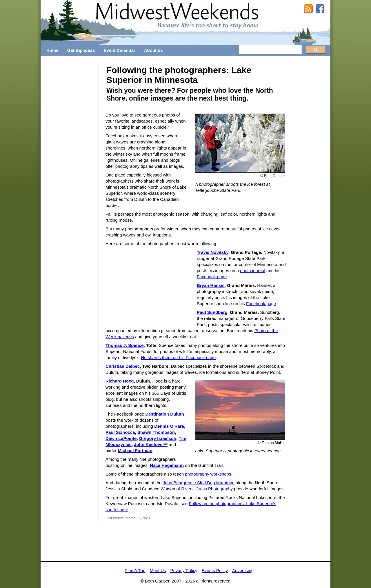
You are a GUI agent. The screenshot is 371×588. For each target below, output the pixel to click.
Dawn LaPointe (121, 438)
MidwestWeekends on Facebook (320, 9)
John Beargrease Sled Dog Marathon (199, 483)
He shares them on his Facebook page (178, 357)
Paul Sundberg (212, 312)
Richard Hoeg (120, 381)
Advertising (243, 570)
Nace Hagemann (167, 465)
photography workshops (208, 474)
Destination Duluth (164, 414)
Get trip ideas (81, 50)
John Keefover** (151, 444)
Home (52, 50)
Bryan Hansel (211, 285)
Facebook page (212, 277)
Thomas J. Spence (125, 345)
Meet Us (158, 570)
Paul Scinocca (120, 432)
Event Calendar (120, 50)
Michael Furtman (135, 450)
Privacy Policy (184, 570)
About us (153, 50)
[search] (270, 50)
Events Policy (215, 570)
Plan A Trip (135, 570)
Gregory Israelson (158, 438)
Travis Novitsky (213, 252)
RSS (308, 9)
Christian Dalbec (123, 366)
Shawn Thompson (156, 432)
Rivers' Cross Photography (207, 489)
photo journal (253, 271)
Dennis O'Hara (169, 426)
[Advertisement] (70, 151)
